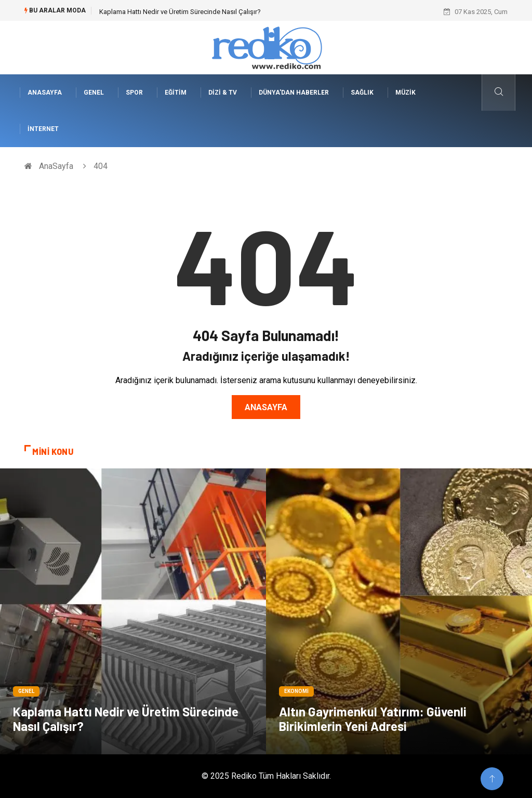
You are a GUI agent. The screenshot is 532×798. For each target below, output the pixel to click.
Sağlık (362, 93)
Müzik (405, 93)
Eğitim (176, 93)
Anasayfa (266, 407)
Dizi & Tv (223, 93)
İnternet (43, 129)
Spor (134, 93)
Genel (94, 93)
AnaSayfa (45, 93)
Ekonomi (296, 691)
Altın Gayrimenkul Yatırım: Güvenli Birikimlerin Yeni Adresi (373, 719)
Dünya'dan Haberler (294, 93)
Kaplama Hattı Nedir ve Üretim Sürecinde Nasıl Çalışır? (180, 12)
